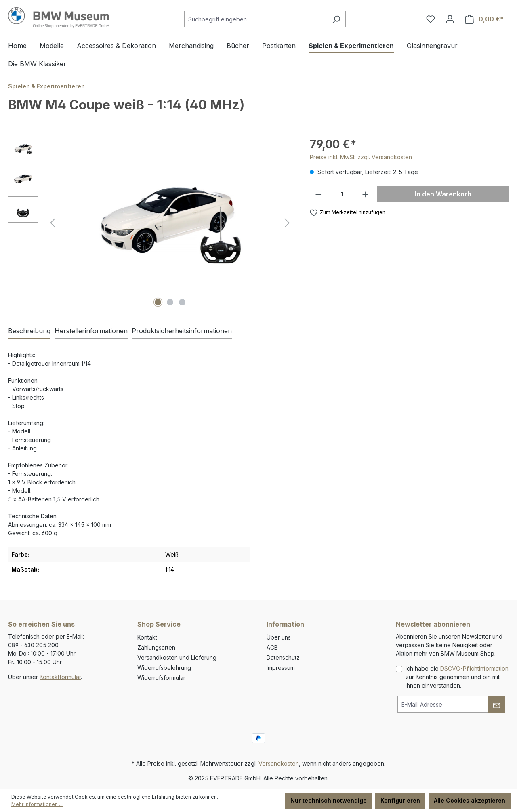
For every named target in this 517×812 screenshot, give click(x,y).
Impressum (281, 668)
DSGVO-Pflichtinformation (474, 668)
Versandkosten (279, 763)
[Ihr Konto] (450, 19)
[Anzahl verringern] (318, 194)
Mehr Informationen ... (37, 804)
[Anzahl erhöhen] (366, 194)
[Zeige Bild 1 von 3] (158, 302)
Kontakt (147, 637)
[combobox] (256, 19)
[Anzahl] (342, 194)
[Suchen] (336, 19)
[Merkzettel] (431, 19)
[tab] (29, 331)
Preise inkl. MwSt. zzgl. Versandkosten (361, 157)
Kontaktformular (60, 677)
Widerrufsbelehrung (164, 668)
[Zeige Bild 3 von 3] (182, 302)
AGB (272, 647)
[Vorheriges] (53, 223)
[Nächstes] (287, 223)
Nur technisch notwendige (329, 800)
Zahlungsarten (156, 647)
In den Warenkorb (443, 194)
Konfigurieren (400, 800)
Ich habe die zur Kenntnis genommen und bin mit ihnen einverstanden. (457, 677)
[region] (151, 223)
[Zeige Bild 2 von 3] (170, 302)
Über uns (279, 637)
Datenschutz (283, 657)
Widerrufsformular (161, 678)
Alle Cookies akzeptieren (470, 800)
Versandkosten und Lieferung (177, 657)
